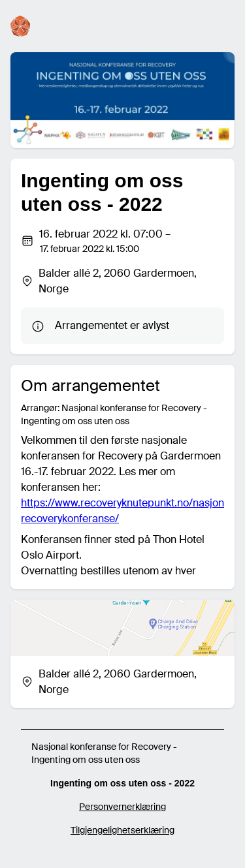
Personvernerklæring (122, 807)
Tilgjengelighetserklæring (122, 830)
